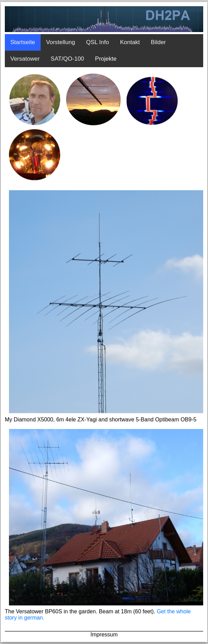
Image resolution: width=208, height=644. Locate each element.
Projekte (106, 59)
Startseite (23, 42)
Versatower (25, 59)
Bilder (158, 42)
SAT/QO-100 (67, 59)
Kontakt (130, 42)
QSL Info (97, 42)
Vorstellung (61, 42)
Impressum (104, 635)
